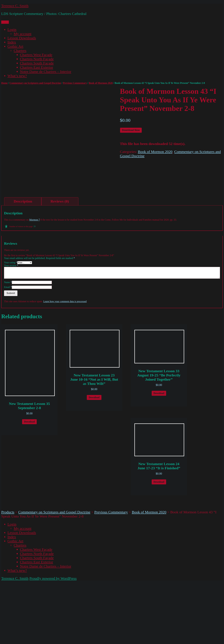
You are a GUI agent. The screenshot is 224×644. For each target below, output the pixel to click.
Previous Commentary (75, 83)
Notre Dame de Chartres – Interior (46, 72)
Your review (11, 328)
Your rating (11, 325)
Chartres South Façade (37, 63)
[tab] (23, 264)
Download (29, 484)
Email (8, 349)
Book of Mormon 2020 (101, 83)
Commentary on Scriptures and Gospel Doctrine (35, 83)
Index (12, 42)
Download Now (131, 130)
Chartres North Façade (37, 59)
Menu (5, 22)
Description (23, 264)
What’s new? (17, 76)
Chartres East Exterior (36, 67)
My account (23, 34)
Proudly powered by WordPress (53, 641)
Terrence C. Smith (15, 6)
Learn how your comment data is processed (65, 364)
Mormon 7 (35, 282)
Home (4, 83)
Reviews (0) (60, 264)
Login (12, 30)
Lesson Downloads (22, 38)
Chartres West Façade (36, 55)
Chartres (20, 51)
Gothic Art (15, 46)
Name (8, 344)
